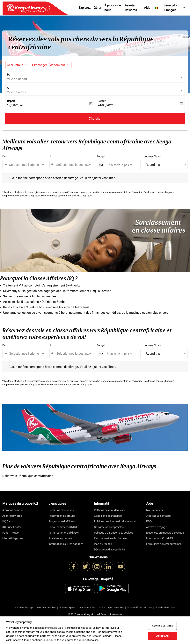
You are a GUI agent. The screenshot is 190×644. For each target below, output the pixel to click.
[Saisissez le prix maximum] (122, 165)
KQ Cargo (8, 521)
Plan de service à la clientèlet (111, 538)
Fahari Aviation (11, 533)
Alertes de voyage (157, 527)
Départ (11, 101)
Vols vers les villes (46, 608)
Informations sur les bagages (66, 544)
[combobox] (26, 165)
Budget (101, 156)
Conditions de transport (108, 516)
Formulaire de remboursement (164, 544)
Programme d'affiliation (62, 521)
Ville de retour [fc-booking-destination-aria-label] (17, 92)
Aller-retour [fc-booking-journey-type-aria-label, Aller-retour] (15, 65)
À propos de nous (113, 8)
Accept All (163, 635)
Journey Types (152, 156)
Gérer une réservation (61, 510)
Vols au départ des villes (111, 608)
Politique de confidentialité (110, 510)
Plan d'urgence (103, 544)
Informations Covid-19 (160, 538)
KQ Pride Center (12, 527)
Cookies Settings (162, 626)
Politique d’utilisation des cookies (113, 533)
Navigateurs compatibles (109, 527)
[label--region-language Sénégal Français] (170, 8)
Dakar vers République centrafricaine (28, 476)
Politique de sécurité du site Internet (115, 521)
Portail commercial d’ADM (64, 533)
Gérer (97, 8)
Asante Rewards (131, 8)
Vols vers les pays (24, 608)
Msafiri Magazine (13, 538)
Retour (102, 101)
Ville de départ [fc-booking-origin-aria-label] (17, 79)
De (9, 75)
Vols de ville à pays (165, 608)
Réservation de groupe (62, 516)
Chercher (95, 118)
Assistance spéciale (60, 538)
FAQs (149, 521)
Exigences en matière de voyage (165, 533)
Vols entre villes (87, 608)
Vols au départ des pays (140, 608)
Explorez (85, 8)
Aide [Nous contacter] (159, 516)
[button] (51, 65)
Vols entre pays (67, 608)
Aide (147, 8)
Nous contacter (155, 510)
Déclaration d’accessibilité (109, 549)
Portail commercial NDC (63, 527)
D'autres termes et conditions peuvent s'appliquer (67, 196)
